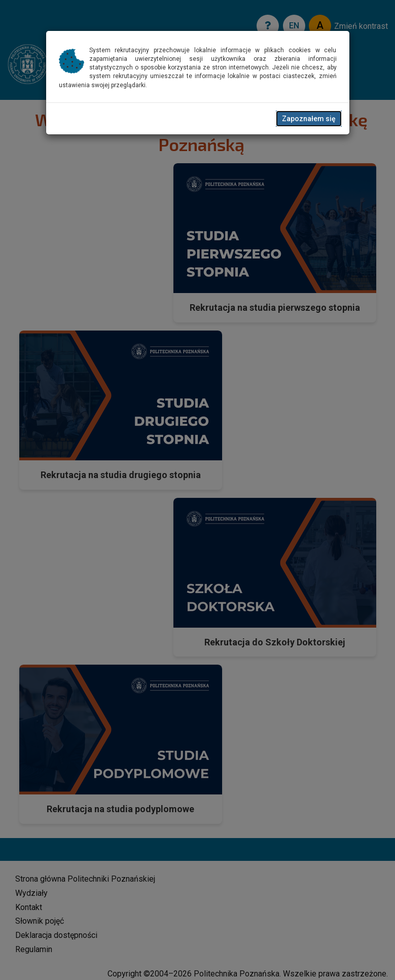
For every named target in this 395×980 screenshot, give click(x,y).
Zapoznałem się (309, 119)
